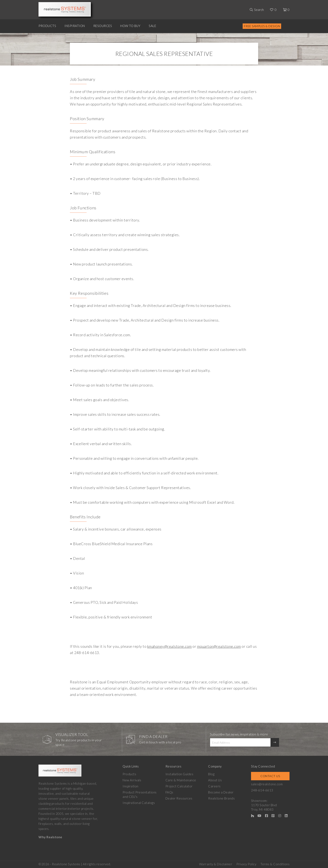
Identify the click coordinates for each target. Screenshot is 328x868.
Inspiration (75, 26)
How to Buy (130, 26)
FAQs (169, 792)
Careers (214, 786)
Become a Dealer (221, 792)
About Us (215, 780)
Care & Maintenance (181, 780)
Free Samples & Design (262, 26)
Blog (211, 774)
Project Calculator (179, 786)
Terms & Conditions (275, 864)
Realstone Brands (221, 798)
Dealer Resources (179, 798)
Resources (103, 26)
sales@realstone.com (267, 784)
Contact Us (270, 776)
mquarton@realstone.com (219, 646)
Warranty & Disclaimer (216, 864)
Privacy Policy (246, 864)
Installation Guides (179, 774)
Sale (152, 26)
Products (47, 26)
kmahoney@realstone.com (170, 646)
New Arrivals (132, 780)
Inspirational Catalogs (139, 803)
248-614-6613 (262, 790)
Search (259, 10)
